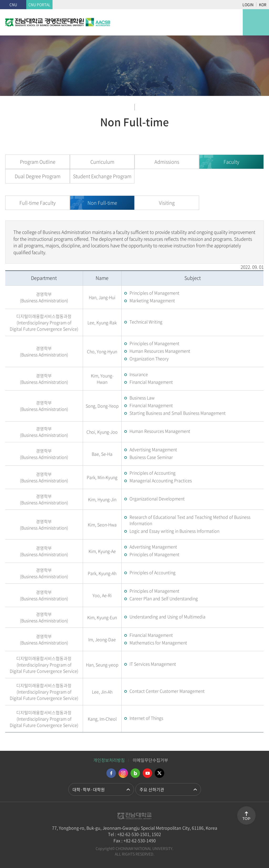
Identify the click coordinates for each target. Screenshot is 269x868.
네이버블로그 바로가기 (135, 773)
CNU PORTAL (39, 4)
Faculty (231, 162)
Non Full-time (102, 203)
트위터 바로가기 (159, 773)
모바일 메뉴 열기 (256, 22)
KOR (263, 4)
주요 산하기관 (152, 789)
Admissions (167, 162)
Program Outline (38, 162)
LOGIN (248, 4)
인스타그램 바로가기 (123, 773)
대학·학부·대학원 (89, 789)
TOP (246, 819)
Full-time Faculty (38, 203)
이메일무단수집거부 (150, 760)
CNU (13, 4)
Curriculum (102, 162)
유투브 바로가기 (147, 773)
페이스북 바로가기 (111, 773)
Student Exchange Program (102, 176)
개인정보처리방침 (109, 760)
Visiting (167, 203)
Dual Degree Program (38, 176)
